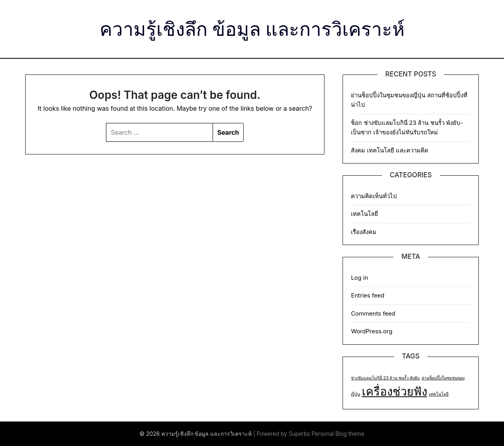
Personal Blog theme (338, 434)
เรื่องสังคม (364, 232)
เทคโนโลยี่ (364, 214)
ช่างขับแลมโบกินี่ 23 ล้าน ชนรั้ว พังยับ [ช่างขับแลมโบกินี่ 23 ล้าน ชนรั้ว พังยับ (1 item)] (385, 378)
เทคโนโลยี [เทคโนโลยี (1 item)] (439, 394)
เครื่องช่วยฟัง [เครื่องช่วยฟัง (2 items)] (395, 391)
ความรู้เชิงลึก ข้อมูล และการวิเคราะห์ (252, 28)
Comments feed (373, 313)
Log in (359, 278)
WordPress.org (372, 331)
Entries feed (368, 295)
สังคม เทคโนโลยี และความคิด (389, 150)
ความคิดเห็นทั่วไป (374, 196)
